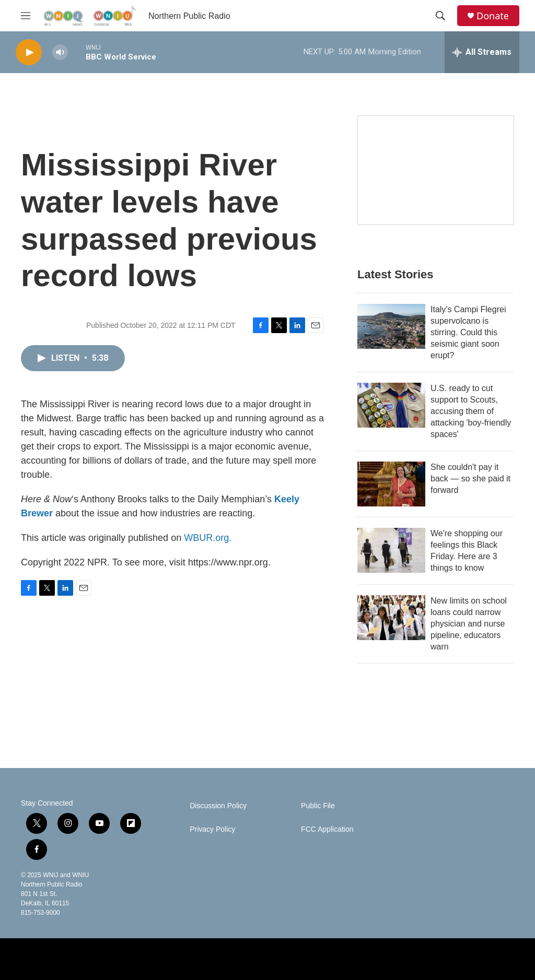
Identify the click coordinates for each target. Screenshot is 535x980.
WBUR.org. (208, 538)
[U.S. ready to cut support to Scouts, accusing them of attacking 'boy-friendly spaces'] (391, 405)
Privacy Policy (212, 829)
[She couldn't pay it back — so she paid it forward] (391, 484)
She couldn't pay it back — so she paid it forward (470, 479)
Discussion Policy (218, 806)
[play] (29, 52)
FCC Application (327, 829)
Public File (318, 806)
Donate (493, 16)
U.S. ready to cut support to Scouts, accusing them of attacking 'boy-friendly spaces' (471, 411)
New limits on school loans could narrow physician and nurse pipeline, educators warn (469, 624)
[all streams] (482, 52)
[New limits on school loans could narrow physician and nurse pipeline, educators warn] (391, 618)
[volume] (60, 52)
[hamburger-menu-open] (26, 16)
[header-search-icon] (440, 16)
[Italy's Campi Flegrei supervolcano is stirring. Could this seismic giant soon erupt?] (391, 326)
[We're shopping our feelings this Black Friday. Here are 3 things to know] (391, 550)
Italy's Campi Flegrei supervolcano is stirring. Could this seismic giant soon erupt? (468, 332)
